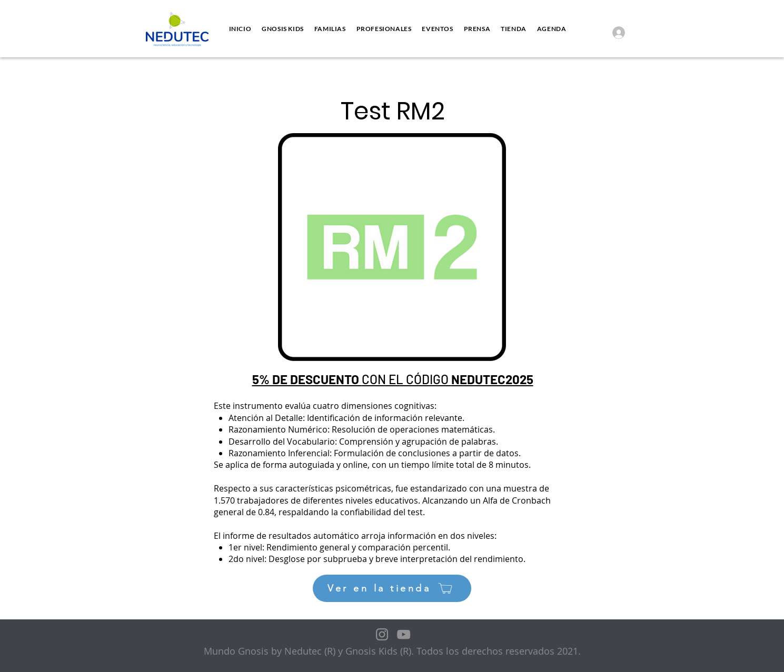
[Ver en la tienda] (392, 588)
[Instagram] (382, 634)
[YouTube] (404, 634)
